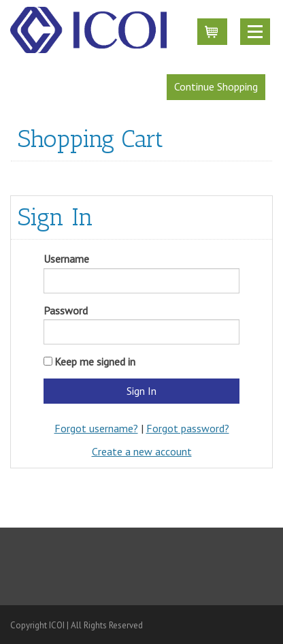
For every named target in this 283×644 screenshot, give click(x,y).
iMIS (88, 30)
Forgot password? (188, 428)
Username (66, 259)
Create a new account (142, 451)
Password (66, 310)
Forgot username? (96, 428)
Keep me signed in (95, 361)
